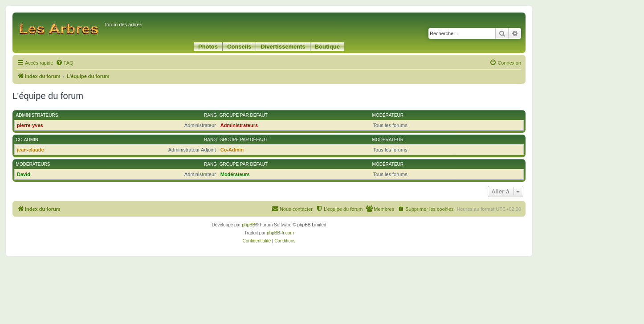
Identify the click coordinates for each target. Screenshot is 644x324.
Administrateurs (37, 115)
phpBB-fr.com (280, 233)
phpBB (249, 225)
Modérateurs (33, 164)
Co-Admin (27, 140)
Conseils (239, 47)
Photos (208, 47)
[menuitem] (65, 63)
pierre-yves (30, 125)
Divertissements (283, 47)
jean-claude (31, 150)
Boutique (327, 47)
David (24, 174)
